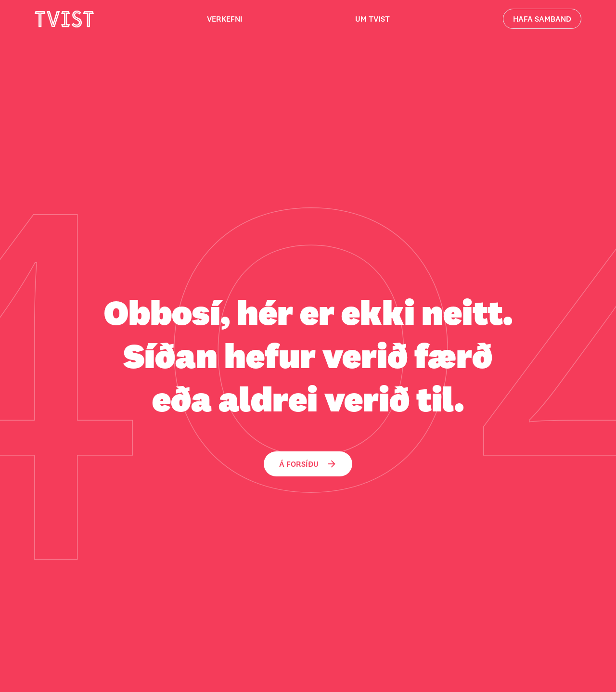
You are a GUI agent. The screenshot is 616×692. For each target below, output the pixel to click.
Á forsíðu (308, 464)
